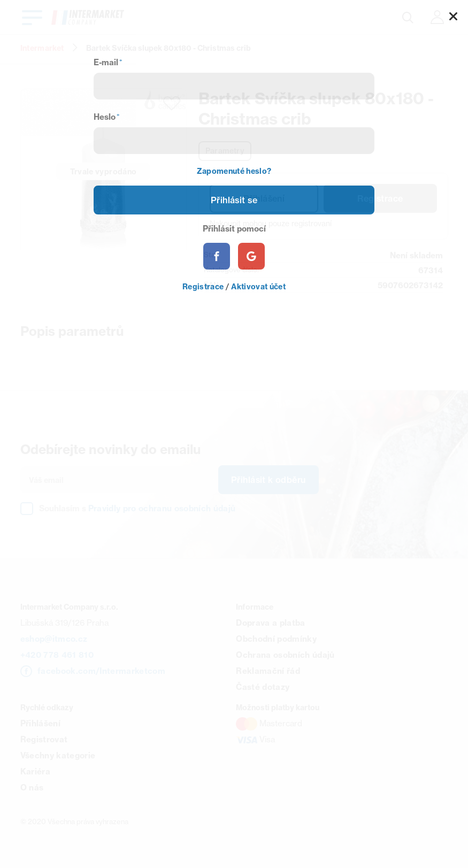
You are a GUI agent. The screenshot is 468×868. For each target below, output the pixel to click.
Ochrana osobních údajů (285, 655)
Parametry (225, 151)
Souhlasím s (137, 508)
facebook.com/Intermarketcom (101, 671)
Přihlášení (264, 198)
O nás (32, 788)
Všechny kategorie (58, 755)
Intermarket (42, 48)
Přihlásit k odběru (268, 480)
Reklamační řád (268, 671)
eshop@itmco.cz (54, 639)
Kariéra (35, 771)
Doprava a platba (270, 623)
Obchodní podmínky (276, 639)
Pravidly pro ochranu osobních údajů (162, 508)
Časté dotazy (263, 687)
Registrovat (44, 739)
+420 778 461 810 (57, 655)
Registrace (380, 198)
